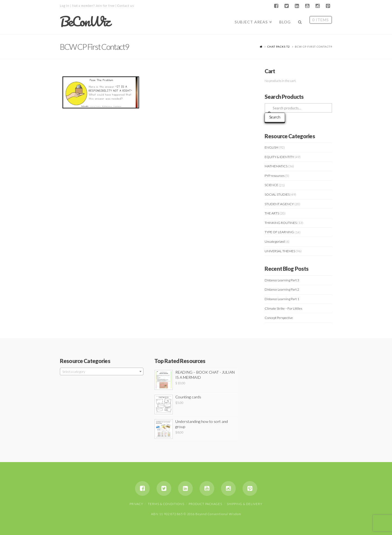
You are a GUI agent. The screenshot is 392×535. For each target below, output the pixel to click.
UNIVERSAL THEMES (280, 251)
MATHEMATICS (276, 166)
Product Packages (205, 504)
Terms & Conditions (166, 504)
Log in (65, 6)
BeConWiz (85, 21)
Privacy (136, 504)
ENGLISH (271, 147)
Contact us (126, 6)
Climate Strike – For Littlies (283, 308)
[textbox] (102, 372)
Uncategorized (275, 242)
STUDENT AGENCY (279, 204)
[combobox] (102, 371)
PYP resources (275, 176)
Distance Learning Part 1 (282, 299)
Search (275, 117)
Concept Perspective (279, 318)
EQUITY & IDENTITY (279, 157)
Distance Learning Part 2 (282, 289)
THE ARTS (272, 213)
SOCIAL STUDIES (277, 194)
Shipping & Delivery (245, 504)
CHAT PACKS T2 (279, 47)
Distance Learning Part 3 (282, 280)
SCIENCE (271, 185)
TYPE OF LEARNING (279, 232)
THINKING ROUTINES (281, 223)
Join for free (105, 6)
